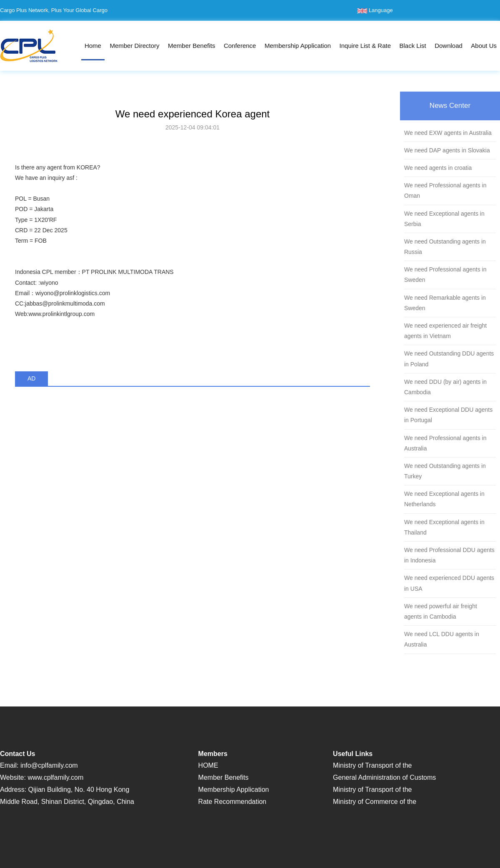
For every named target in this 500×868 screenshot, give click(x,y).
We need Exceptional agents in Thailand (444, 527)
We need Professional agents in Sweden (445, 275)
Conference (240, 46)
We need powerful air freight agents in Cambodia (441, 611)
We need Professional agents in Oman (445, 190)
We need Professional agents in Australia (445, 443)
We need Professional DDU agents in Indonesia (449, 555)
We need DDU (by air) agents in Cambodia (445, 387)
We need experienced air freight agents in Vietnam (445, 331)
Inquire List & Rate (365, 46)
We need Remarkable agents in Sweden (445, 303)
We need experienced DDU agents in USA (449, 583)
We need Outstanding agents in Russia (445, 247)
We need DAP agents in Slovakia (447, 150)
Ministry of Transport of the (372, 765)
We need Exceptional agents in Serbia (444, 219)
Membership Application (298, 46)
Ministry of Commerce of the (375, 802)
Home (93, 46)
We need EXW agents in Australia (448, 133)
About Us (484, 46)
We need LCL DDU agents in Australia (442, 639)
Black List (412, 46)
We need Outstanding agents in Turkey (445, 471)
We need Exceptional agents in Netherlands (444, 499)
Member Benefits (191, 46)
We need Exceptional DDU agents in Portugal (448, 415)
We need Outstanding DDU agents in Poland (449, 359)
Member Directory (134, 46)
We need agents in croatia (438, 168)
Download (449, 46)
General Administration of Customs (384, 777)
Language (375, 10)
